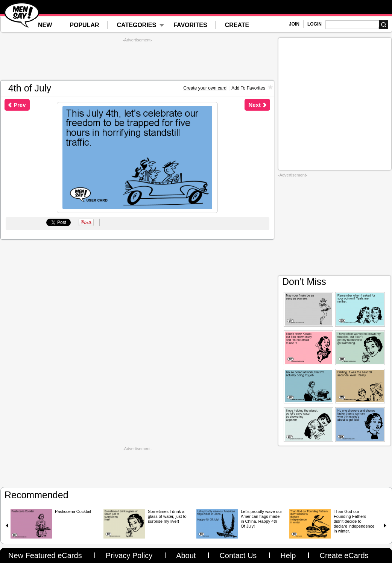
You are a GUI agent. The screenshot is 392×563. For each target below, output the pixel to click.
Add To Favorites (248, 88)
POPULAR (84, 25)
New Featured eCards (45, 555)
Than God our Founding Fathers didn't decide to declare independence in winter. (354, 521)
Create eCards (344, 555)
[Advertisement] (137, 59)
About (186, 555)
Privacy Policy (129, 555)
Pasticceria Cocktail (73, 511)
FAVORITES (190, 25)
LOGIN (315, 24)
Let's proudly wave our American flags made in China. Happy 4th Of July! (261, 519)
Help (288, 555)
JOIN (294, 24)
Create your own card (205, 88)
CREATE (237, 25)
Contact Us (238, 555)
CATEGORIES (137, 25)
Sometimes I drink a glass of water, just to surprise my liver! (167, 516)
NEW (45, 25)
